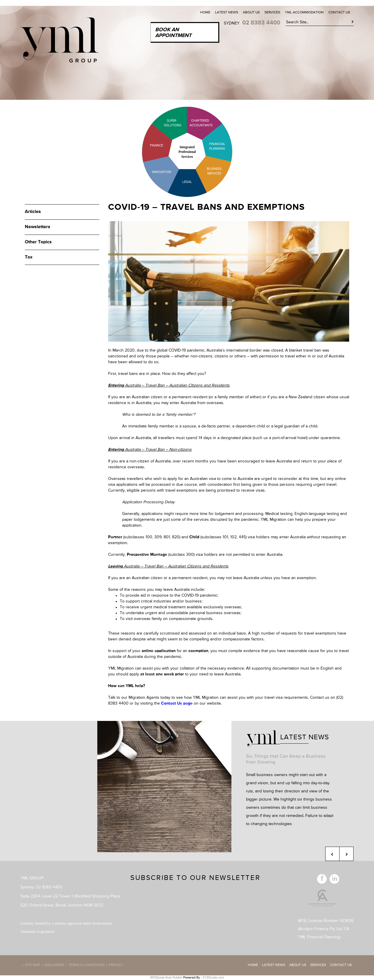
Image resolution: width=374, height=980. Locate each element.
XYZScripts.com (213, 978)
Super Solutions (168, 123)
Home (205, 13)
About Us (251, 13)
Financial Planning (217, 146)
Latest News (227, 13)
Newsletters (38, 227)
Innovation (162, 172)
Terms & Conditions (86, 965)
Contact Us (339, 13)
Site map (32, 965)
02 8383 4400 (261, 23)
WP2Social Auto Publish (166, 978)
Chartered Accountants (196, 123)
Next (346, 854)
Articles (33, 212)
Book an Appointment (173, 33)
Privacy (116, 965)
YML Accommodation (304, 13)
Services (272, 13)
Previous (332, 854)
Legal (187, 182)
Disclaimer (54, 965)
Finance (156, 145)
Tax (29, 257)
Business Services (214, 171)
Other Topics (38, 242)
